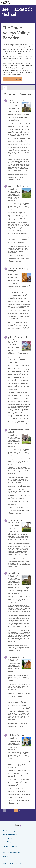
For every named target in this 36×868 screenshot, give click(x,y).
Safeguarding (7, 838)
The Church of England (10, 831)
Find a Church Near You (11, 835)
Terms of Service (7, 860)
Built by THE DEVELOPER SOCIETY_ (12, 864)
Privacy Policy (6, 856)
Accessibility (7, 842)
